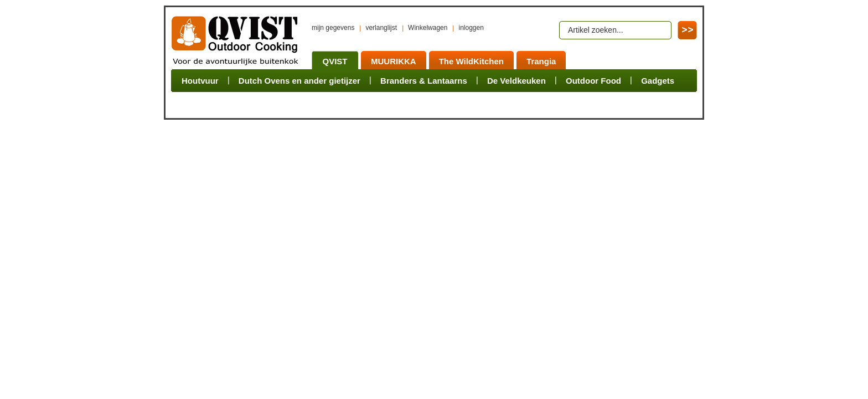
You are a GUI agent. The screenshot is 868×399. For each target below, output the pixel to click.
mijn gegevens (333, 28)
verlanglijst (381, 28)
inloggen (471, 28)
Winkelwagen (428, 28)
